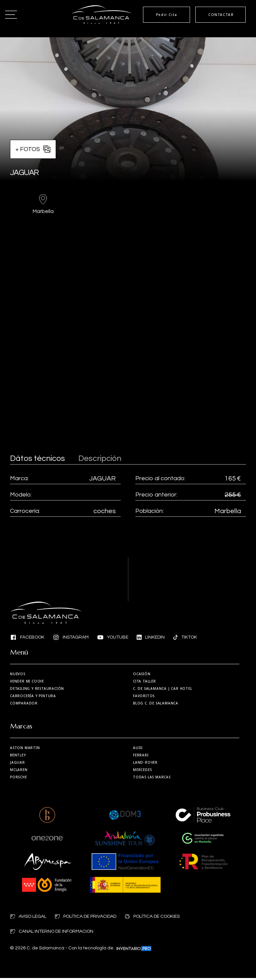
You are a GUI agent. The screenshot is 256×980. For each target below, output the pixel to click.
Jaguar (17, 764)
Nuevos (18, 674)
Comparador (24, 703)
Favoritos (144, 696)
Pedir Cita (159, 15)
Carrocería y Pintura (33, 696)
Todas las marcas (152, 779)
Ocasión (142, 674)
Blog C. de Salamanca (156, 703)
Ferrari (141, 757)
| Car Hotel (163, 688)
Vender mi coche (27, 681)
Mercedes (142, 771)
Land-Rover (145, 764)
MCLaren (19, 771)
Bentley (18, 757)
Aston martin (25, 749)
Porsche (18, 779)
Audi (138, 749)
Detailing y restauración (37, 688)
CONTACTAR (219, 15)
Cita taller (144, 681)
